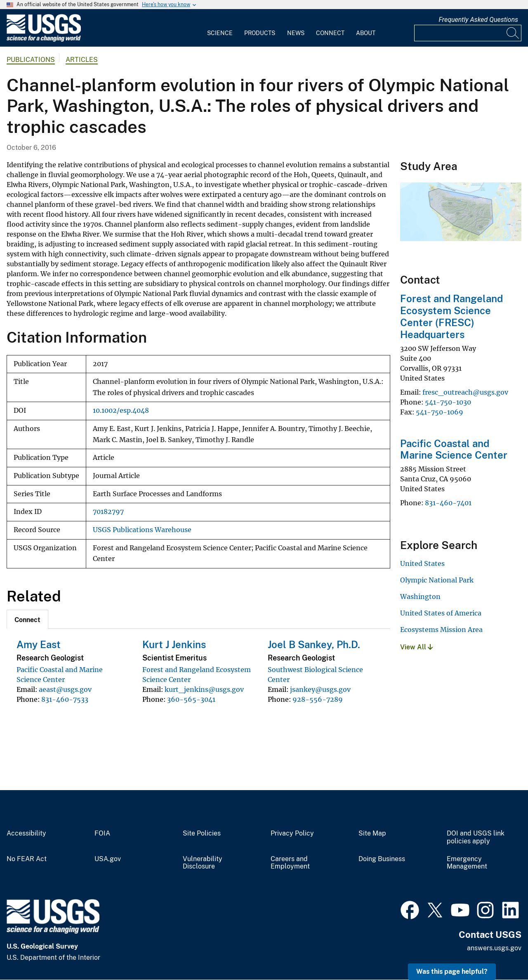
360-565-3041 (191, 699)
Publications (31, 60)
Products (260, 33)
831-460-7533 (65, 699)
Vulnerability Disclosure (203, 863)
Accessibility (26, 833)
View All (416, 647)
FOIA (102, 833)
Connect (330, 33)
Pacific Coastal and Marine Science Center (454, 449)
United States (422, 563)
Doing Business (382, 859)
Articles (82, 60)
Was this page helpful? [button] (452, 972)
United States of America (441, 613)
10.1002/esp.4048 (121, 411)
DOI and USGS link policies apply (476, 837)
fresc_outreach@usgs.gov (465, 392)
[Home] (44, 40)
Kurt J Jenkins (174, 644)
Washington (420, 597)
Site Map (372, 833)
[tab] (27, 619)
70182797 (108, 512)
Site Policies (202, 833)
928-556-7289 (318, 699)
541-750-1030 (448, 402)
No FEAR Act (27, 859)
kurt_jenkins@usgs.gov (204, 689)
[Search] (513, 33)
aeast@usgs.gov (65, 689)
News (296, 33)
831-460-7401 (448, 503)
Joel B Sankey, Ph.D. (314, 644)
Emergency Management (467, 863)
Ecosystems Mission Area (441, 630)
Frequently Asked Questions (478, 20)
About (366, 33)
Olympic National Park (437, 580)
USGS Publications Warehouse (142, 530)
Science (220, 33)
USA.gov (108, 859)
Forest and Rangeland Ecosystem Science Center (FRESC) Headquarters (451, 316)
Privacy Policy (292, 833)
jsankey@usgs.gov (320, 689)
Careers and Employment (290, 863)
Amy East (39, 644)
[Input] (468, 33)
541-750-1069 (440, 412)
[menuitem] (220, 28)
